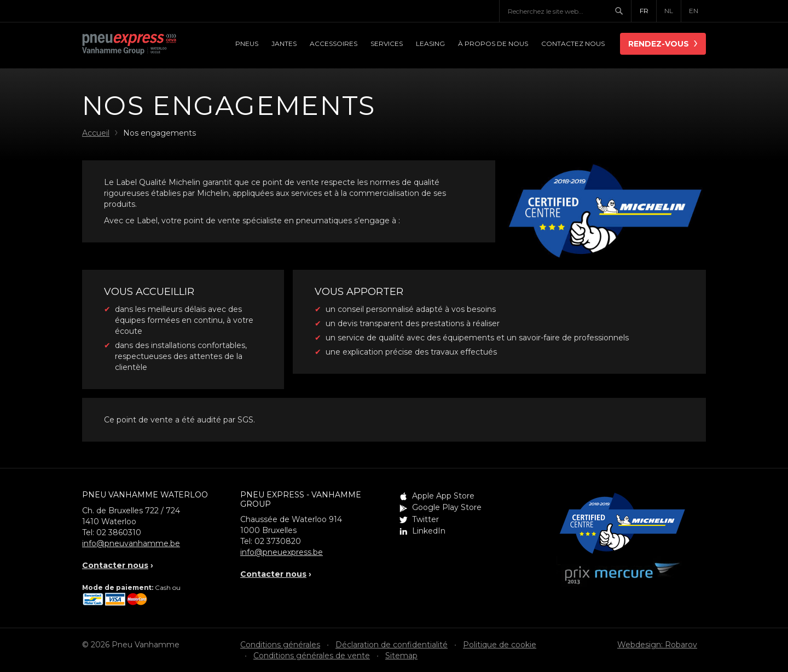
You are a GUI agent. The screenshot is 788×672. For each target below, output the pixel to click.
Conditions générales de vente (312, 656)
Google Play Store (447, 507)
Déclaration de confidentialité (392, 645)
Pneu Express (142, 45)
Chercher (623, 11)
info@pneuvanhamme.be (131, 543)
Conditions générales (280, 645)
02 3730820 (278, 541)
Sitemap (401, 656)
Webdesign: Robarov (657, 645)
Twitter (425, 519)
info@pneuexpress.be (282, 552)
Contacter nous (115, 565)
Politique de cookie (500, 645)
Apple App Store (443, 496)
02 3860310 (119, 532)
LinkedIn (429, 531)
